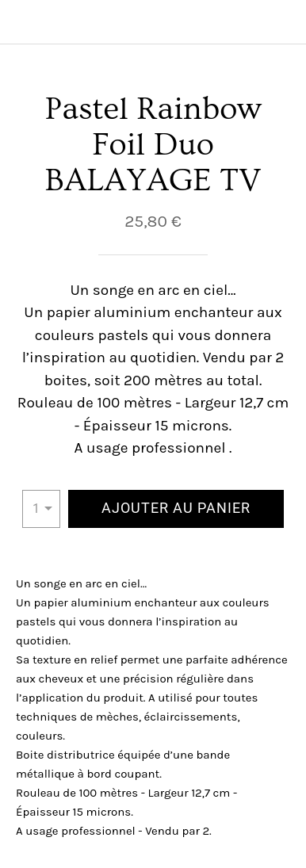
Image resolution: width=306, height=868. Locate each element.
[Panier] (284, 22)
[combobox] (41, 509)
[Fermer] (22, 22)
